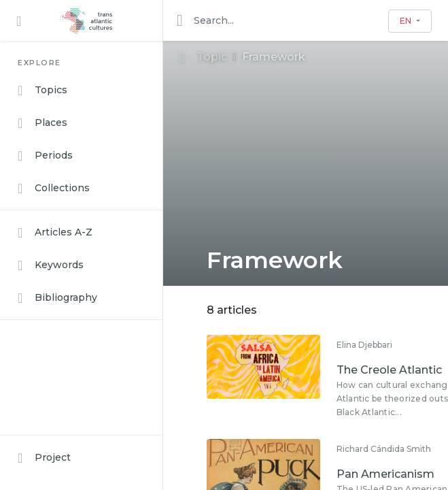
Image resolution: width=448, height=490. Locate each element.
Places (42, 123)
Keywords (51, 265)
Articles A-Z (55, 233)
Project (44, 458)
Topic (203, 57)
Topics (42, 91)
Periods (45, 156)
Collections (54, 189)
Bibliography (57, 298)
